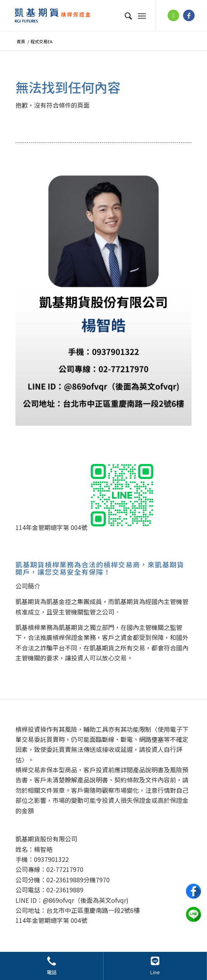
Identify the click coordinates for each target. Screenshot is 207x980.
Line (155, 972)
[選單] (142, 15)
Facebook (193, 891)
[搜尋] (125, 15)
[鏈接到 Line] (173, 15)
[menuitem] (125, 15)
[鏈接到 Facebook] (189, 15)
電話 (52, 972)
